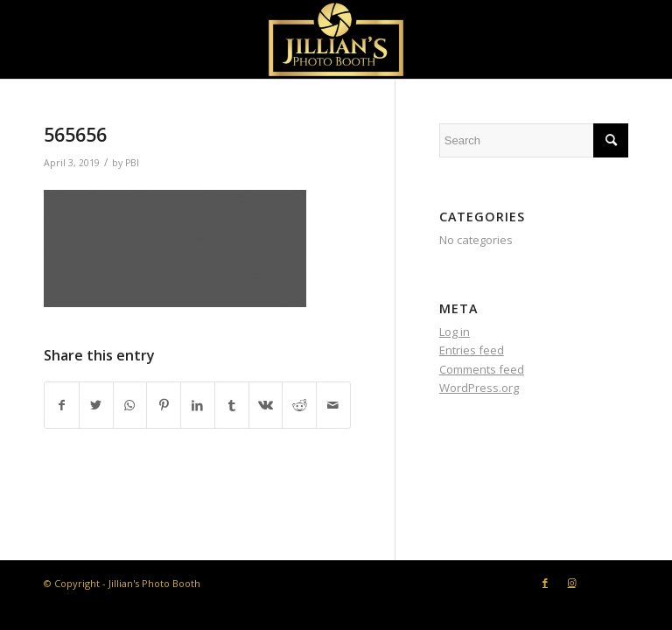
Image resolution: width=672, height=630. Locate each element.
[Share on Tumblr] (232, 405)
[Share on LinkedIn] (198, 405)
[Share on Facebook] (62, 405)
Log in (455, 332)
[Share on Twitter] (96, 405)
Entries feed (472, 350)
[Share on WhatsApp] (130, 405)
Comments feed (482, 369)
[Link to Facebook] (545, 583)
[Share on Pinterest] (164, 405)
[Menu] (604, 38)
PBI (132, 163)
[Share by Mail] (333, 405)
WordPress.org (479, 388)
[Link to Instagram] (571, 583)
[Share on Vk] (266, 405)
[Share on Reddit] (299, 405)
